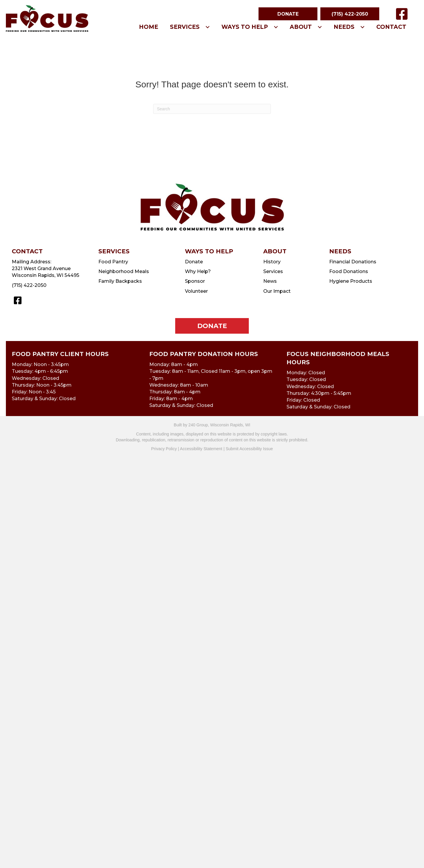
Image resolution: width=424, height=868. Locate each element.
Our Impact (277, 291)
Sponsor (195, 281)
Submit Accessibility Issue (249, 449)
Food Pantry (113, 262)
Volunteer (196, 291)
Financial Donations (353, 262)
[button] (288, 14)
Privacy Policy (164, 449)
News (270, 281)
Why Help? (198, 271)
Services (273, 271)
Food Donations (349, 271)
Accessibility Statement (201, 449)
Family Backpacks (120, 281)
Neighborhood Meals (124, 271)
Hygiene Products (351, 281)
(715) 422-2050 (29, 285)
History (272, 262)
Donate (194, 262)
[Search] (212, 109)
